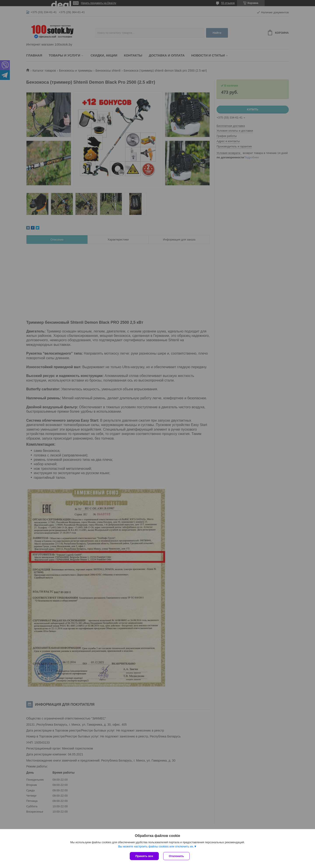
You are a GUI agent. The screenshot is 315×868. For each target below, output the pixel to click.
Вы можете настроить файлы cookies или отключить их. (156, 846)
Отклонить (176, 856)
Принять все (144, 856)
